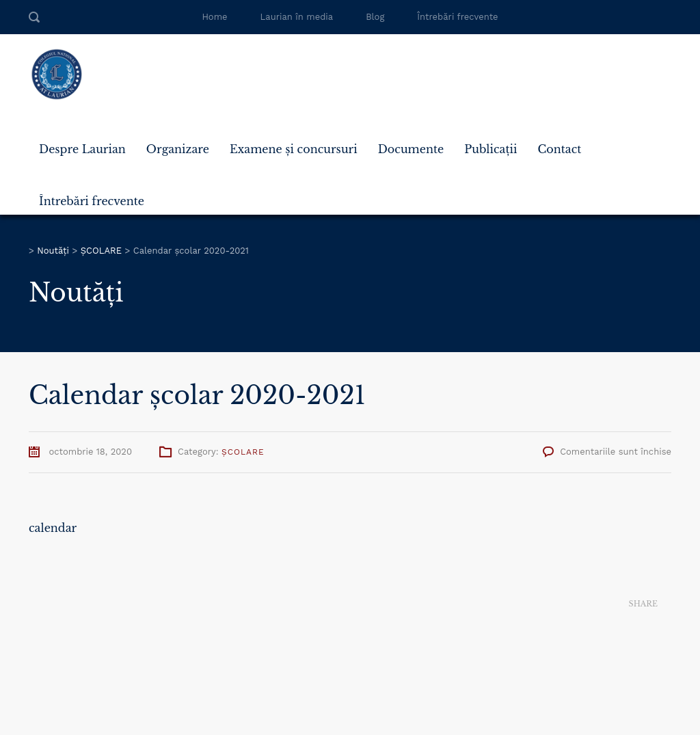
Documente (411, 149)
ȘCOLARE (243, 452)
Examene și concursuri (294, 149)
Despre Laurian (82, 149)
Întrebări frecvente (457, 17)
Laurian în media (297, 17)
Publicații (490, 149)
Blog (375, 17)
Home (214, 17)
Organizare (178, 149)
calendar (53, 528)
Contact (559, 149)
